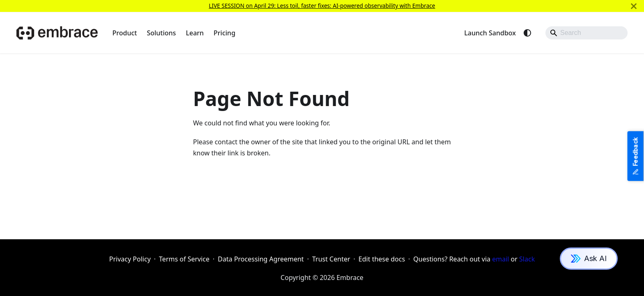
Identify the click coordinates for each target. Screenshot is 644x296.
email (500, 259)
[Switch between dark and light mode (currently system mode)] (527, 33)
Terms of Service (184, 259)
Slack (527, 259)
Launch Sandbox (490, 33)
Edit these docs (382, 259)
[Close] (634, 6)
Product (125, 33)
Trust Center (331, 259)
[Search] (586, 33)
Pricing (224, 33)
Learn (195, 33)
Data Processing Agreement (261, 259)
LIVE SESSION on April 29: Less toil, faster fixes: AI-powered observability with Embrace (322, 6)
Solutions (161, 33)
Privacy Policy (130, 259)
